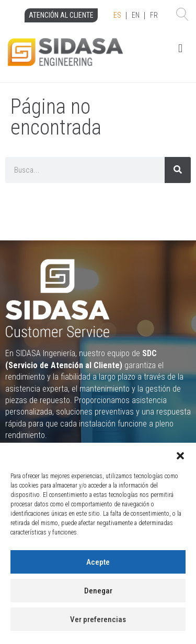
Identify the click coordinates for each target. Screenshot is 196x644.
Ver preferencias (98, 619)
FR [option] (154, 15)
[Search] (178, 170)
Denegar (98, 591)
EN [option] (136, 15)
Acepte (98, 562)
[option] (136, 16)
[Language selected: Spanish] (136, 16)
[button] (180, 456)
